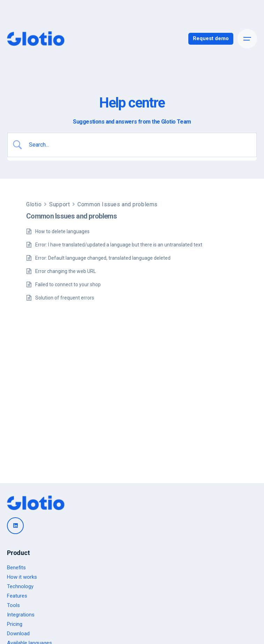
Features (17, 596)
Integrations (21, 615)
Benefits (16, 568)
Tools (13, 605)
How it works (22, 577)
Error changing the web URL (66, 271)
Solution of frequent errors (65, 298)
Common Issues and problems (118, 204)
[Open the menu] (247, 39)
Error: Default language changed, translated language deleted (103, 258)
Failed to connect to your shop (68, 284)
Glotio (34, 204)
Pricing (15, 624)
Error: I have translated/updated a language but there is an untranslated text (119, 245)
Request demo (211, 38)
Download (18, 634)
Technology (20, 586)
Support (59, 204)
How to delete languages (62, 231)
